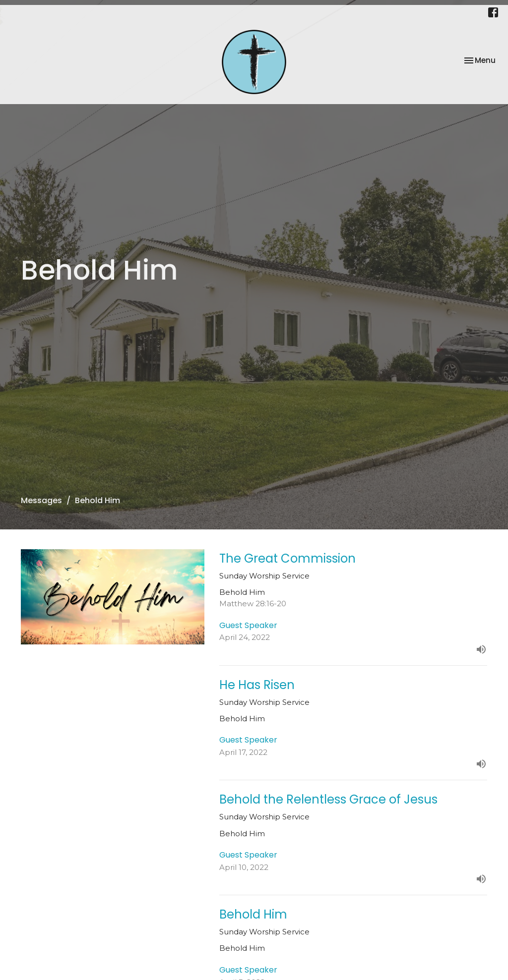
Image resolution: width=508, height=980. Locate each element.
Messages (41, 500)
